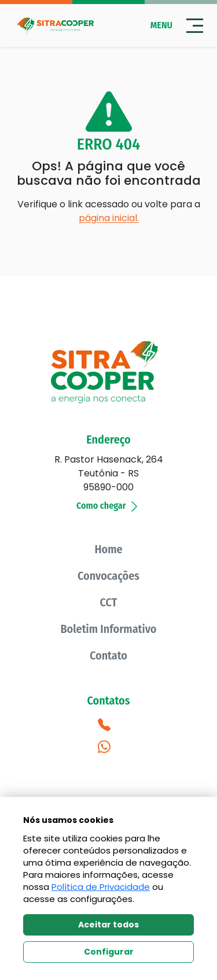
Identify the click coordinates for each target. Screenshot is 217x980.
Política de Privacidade (101, 887)
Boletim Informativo (108, 629)
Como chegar (108, 506)
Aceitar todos (108, 925)
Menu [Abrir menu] (177, 26)
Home (108, 549)
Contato (108, 655)
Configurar (109, 952)
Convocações (108, 576)
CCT (109, 602)
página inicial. (109, 218)
